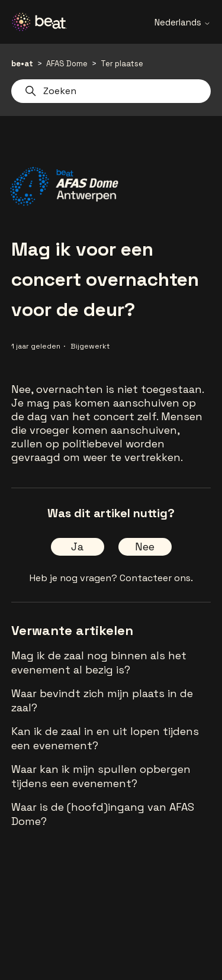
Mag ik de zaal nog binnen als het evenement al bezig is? (99, 663)
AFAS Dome (67, 64)
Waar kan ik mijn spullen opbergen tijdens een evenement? (101, 776)
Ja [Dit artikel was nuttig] (77, 547)
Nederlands (183, 22)
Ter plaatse (122, 64)
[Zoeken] (111, 91)
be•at (22, 64)
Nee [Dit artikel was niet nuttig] (145, 547)
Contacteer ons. (156, 578)
